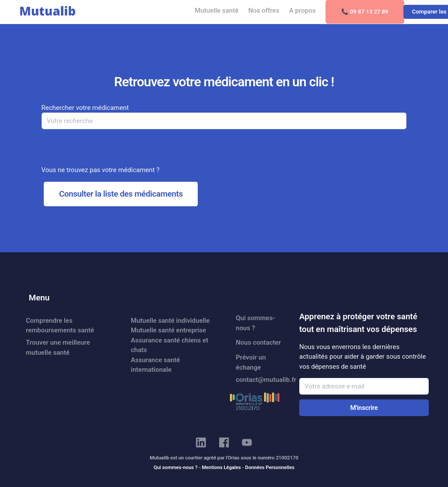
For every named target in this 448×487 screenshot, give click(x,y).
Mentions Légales (221, 468)
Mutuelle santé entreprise (168, 330)
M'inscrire (364, 408)
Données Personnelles (270, 468)
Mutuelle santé (217, 11)
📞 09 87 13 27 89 (365, 12)
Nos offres (264, 11)
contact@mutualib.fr (262, 380)
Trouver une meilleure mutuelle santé (58, 348)
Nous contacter (258, 342)
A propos (303, 11)
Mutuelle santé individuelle (170, 321)
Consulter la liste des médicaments (121, 194)
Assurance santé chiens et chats (170, 345)
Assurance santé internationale (155, 365)
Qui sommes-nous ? (255, 323)
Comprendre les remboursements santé (60, 326)
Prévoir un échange (251, 362)
